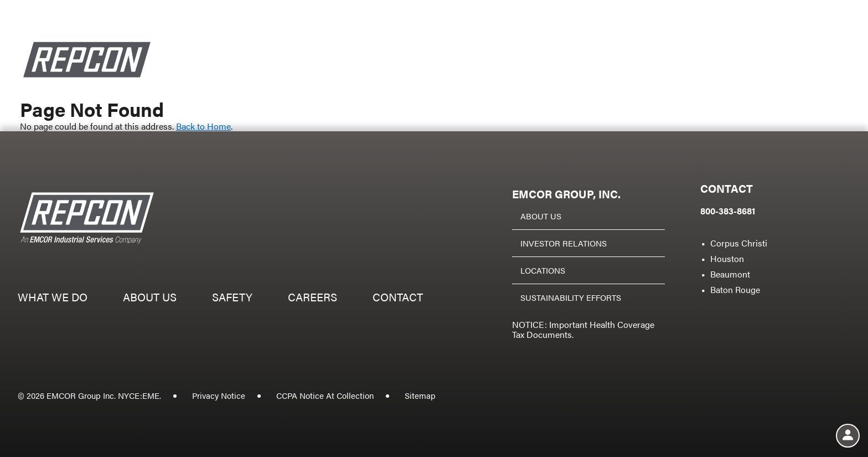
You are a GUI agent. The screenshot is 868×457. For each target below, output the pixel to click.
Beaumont (730, 274)
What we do (462, 77)
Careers (722, 77)
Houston (727, 258)
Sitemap (420, 395)
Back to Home (203, 126)
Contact (807, 77)
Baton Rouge (735, 289)
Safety (642, 77)
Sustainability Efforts (571, 297)
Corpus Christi (739, 243)
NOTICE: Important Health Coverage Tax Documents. (583, 329)
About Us (541, 216)
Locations (543, 270)
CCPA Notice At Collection (325, 395)
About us (559, 77)
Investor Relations (564, 243)
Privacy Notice (219, 395)
